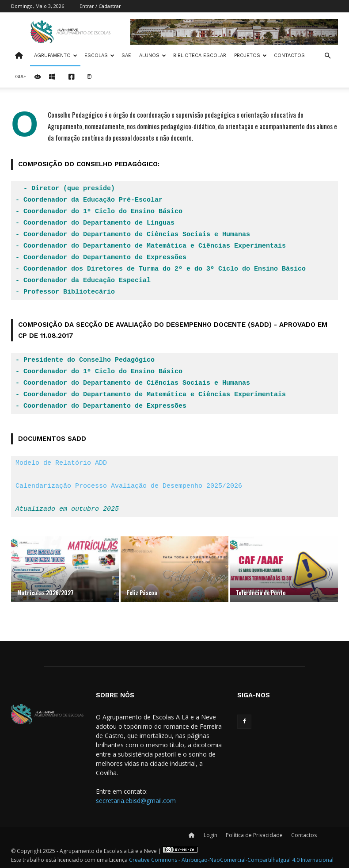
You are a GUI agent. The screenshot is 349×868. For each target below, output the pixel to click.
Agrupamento (56, 55)
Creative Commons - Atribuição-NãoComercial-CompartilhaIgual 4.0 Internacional (231, 860)
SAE (126, 55)
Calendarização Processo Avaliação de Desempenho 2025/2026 (129, 486)
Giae (21, 77)
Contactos (289, 55)
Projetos (250, 55)
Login (211, 835)
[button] (327, 56)
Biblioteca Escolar (200, 55)
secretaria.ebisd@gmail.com (136, 801)
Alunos (153, 55)
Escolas (99, 55)
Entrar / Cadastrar (100, 6)
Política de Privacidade (254, 835)
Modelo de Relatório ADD (61, 463)
